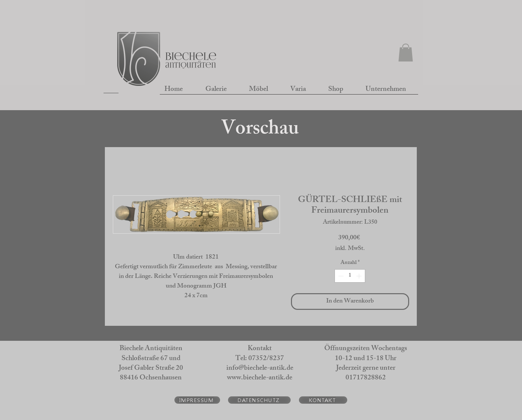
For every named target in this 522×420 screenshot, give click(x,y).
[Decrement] (340, 276)
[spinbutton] (350, 276)
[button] (406, 53)
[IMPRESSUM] (197, 400)
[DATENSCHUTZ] (259, 400)
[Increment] (360, 276)
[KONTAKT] (323, 400)
